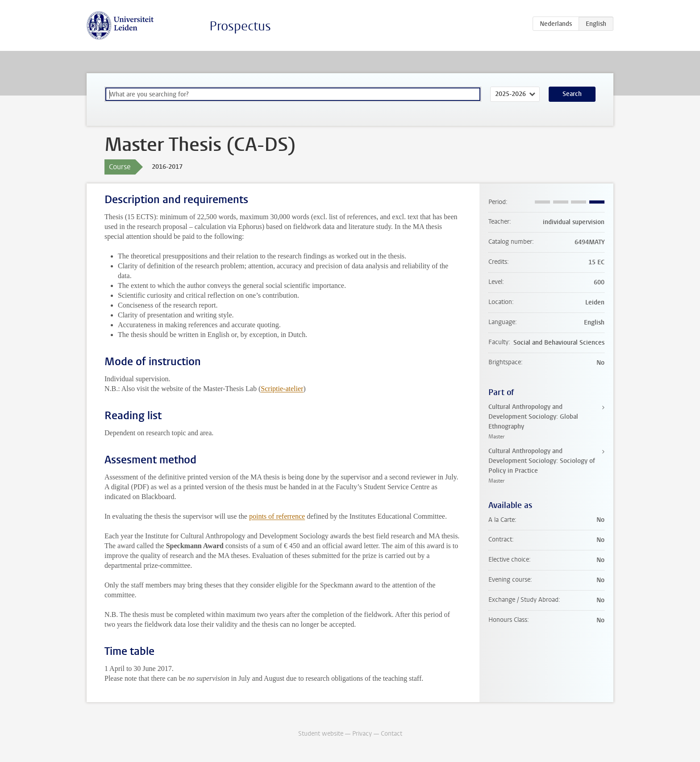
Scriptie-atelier (282, 389)
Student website (321, 734)
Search (572, 94)
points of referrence (277, 516)
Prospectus (240, 26)
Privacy (362, 734)
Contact (392, 734)
